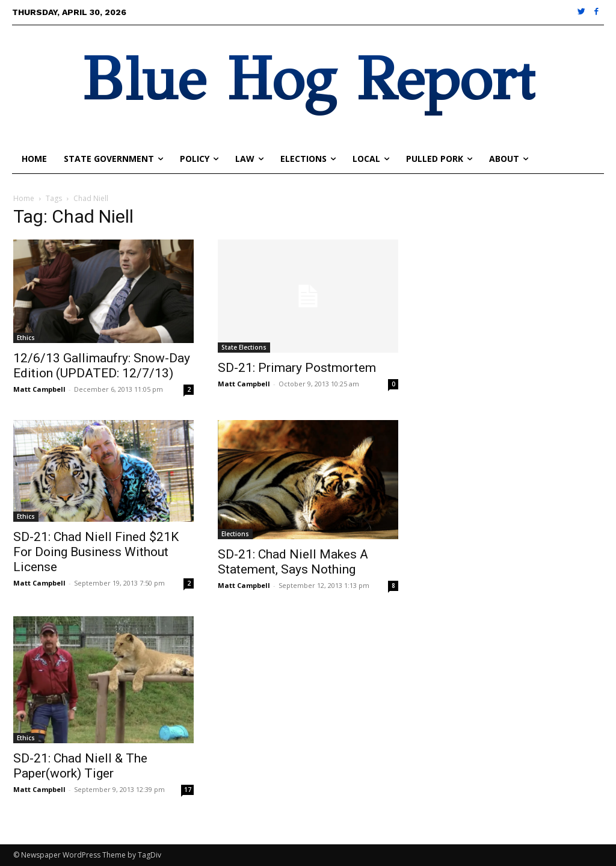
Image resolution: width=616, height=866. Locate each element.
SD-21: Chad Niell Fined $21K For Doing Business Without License (96, 552)
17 (188, 790)
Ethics (26, 338)
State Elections (244, 347)
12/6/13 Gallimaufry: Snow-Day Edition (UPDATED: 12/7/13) (102, 366)
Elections (235, 534)
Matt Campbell (39, 389)
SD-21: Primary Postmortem (297, 368)
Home (24, 198)
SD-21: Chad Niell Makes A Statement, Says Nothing (293, 562)
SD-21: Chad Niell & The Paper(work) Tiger (80, 766)
